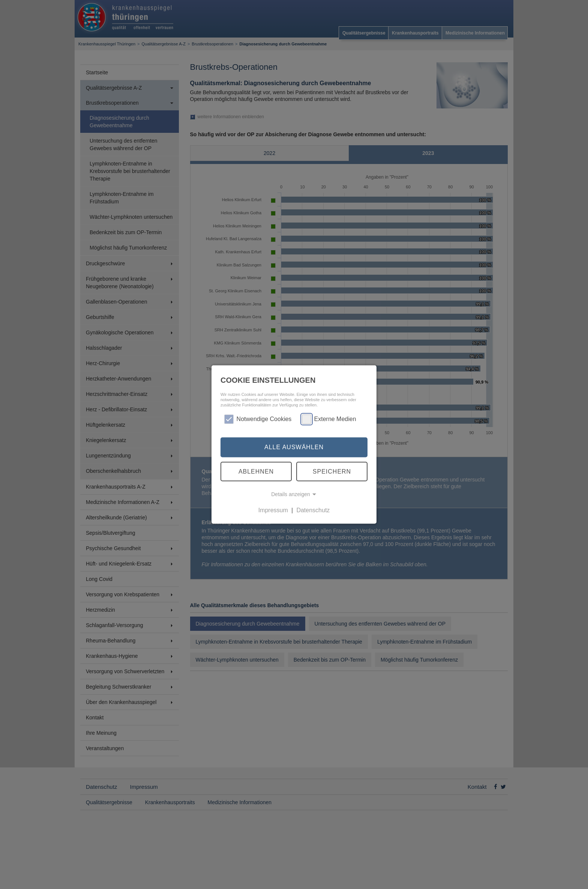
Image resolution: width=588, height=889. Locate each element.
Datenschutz (313, 510)
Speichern (332, 471)
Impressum (273, 510)
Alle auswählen (294, 447)
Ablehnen (256, 471)
